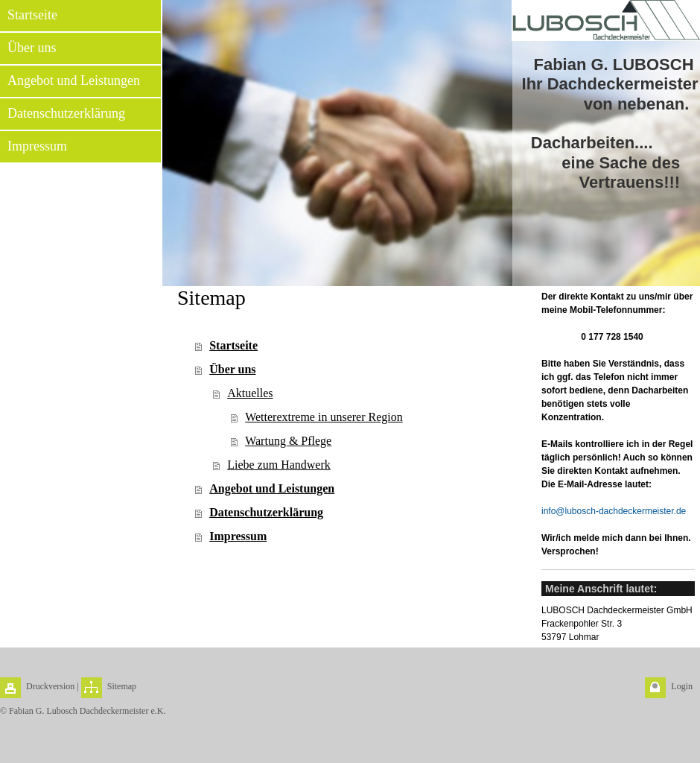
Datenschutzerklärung (266, 512)
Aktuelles (250, 393)
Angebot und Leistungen (272, 488)
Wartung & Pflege (288, 441)
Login (682, 686)
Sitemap (122, 686)
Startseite (233, 345)
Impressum (238, 536)
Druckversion (50, 686)
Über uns (232, 369)
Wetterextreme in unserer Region (324, 417)
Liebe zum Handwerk (279, 465)
